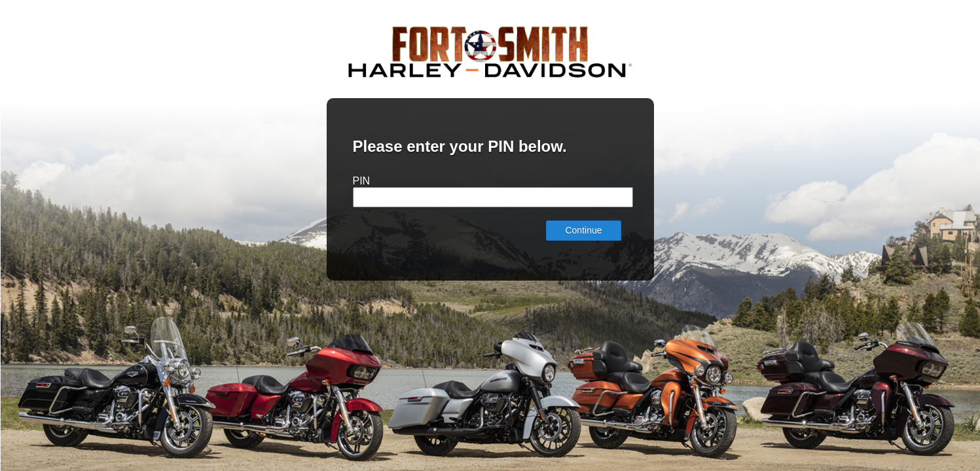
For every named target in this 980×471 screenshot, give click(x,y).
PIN (362, 181)
